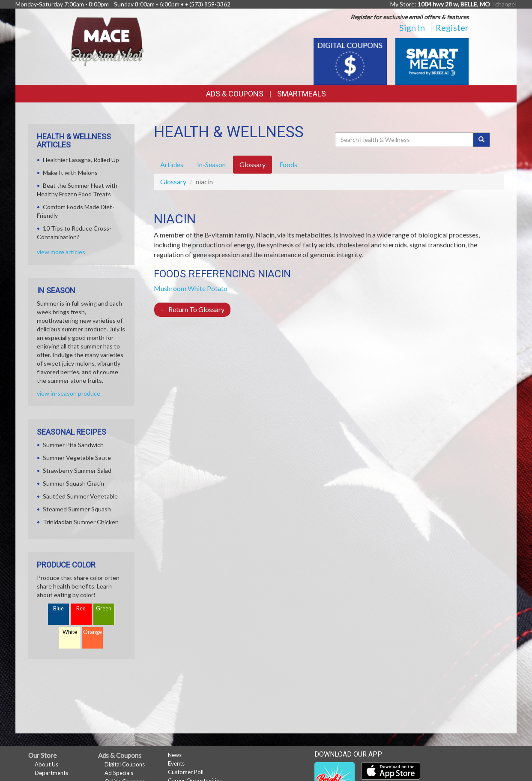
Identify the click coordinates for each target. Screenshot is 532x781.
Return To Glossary (192, 309)
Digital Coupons (125, 764)
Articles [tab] (172, 164)
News (175, 755)
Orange (93, 632)
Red (81, 608)
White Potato (208, 288)
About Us (46, 764)
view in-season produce (69, 393)
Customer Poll (186, 772)
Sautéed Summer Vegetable (80, 496)
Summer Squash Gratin (73, 483)
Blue (58, 608)
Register (452, 27)
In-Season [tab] (211, 164)
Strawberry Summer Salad (77, 470)
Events (176, 763)
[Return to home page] (107, 41)
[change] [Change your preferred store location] (505, 4)
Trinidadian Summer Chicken (81, 522)
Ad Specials (119, 773)
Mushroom (170, 288)
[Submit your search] (482, 140)
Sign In (412, 27)
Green (104, 608)
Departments (51, 773)
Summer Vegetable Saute (77, 458)
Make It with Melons (70, 173)
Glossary (173, 182)
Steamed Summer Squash (77, 509)
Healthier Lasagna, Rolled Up (81, 160)
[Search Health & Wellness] (405, 140)
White (70, 632)
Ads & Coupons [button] (235, 94)
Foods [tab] (288, 164)
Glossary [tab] (253, 164)
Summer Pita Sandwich (73, 445)
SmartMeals (302, 94)
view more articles (61, 252)
